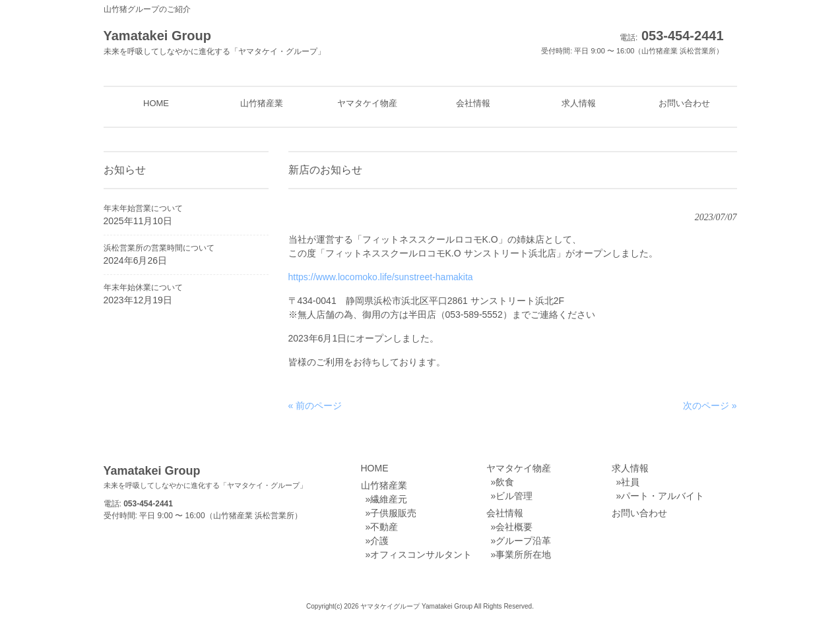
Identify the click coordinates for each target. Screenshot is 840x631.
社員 (630, 482)
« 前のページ (315, 406)
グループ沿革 (523, 541)
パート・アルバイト (662, 496)
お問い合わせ (639, 513)
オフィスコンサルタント (421, 555)
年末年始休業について (143, 287)
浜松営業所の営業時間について (159, 248)
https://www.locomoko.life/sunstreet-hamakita (381, 277)
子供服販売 (393, 513)
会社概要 (514, 527)
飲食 (505, 482)
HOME (375, 468)
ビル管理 (514, 496)
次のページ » (710, 406)
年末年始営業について (143, 208)
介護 (379, 541)
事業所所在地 (523, 555)
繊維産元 (389, 499)
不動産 (384, 527)
